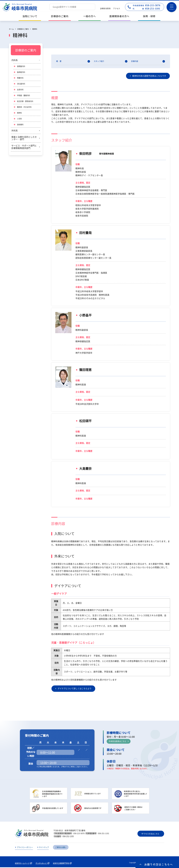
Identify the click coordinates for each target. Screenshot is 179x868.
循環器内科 (21, 66)
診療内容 (135, 61)
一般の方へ (89, 16)
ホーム (11, 29)
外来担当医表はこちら (118, 742)
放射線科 (21, 126)
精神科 (20, 114)
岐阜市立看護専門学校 (64, 864)
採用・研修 (149, 16)
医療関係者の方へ (119, 16)
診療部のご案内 (60, 16)
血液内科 (21, 90)
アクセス (117, 9)
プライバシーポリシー (25, 848)
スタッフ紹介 (99, 61)
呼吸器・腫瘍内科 (24, 96)
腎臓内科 (21, 78)
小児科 (20, 120)
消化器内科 (21, 84)
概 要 (59, 61)
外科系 (15, 132)
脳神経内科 (21, 72)
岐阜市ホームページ (23, 864)
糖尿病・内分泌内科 (25, 108)
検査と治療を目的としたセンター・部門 (24, 139)
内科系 (15, 60)
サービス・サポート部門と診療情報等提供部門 (24, 148)
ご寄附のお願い (63, 848)
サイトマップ (45, 848)
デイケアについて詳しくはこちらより (76, 689)
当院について (30, 16)
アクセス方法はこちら (151, 834)
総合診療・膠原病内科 (26, 102)
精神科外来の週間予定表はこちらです (148, 76)
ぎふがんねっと (43, 864)
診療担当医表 (105, 9)
